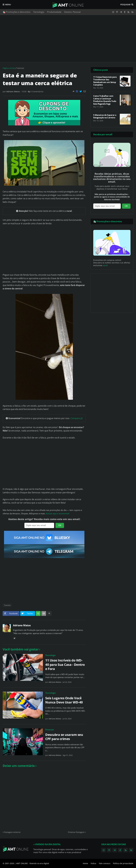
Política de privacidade (123, 863)
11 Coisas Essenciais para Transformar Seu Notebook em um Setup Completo (105, 81)
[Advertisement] (68, 38)
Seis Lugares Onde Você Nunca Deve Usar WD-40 (64, 700)
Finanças (50, 730)
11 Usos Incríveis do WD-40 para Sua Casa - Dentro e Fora (65, 664)
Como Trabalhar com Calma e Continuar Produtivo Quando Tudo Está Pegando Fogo (105, 100)
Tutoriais (20, 68)
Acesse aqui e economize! (58, 514)
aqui (105, 265)
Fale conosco (105, 863)
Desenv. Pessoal (72, 12)
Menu (8, 5)
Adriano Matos (22, 625)
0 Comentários (37, 91)
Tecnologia (39, 12)
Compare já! (77, 418)
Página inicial (9, 68)
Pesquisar (125, 5)
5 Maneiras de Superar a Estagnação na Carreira (105, 116)
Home (85, 863)
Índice (93, 863)
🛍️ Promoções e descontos (17, 12)
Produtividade (54, 12)
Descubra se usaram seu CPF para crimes (64, 737)
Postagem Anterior (12, 832)
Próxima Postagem (76, 832)
